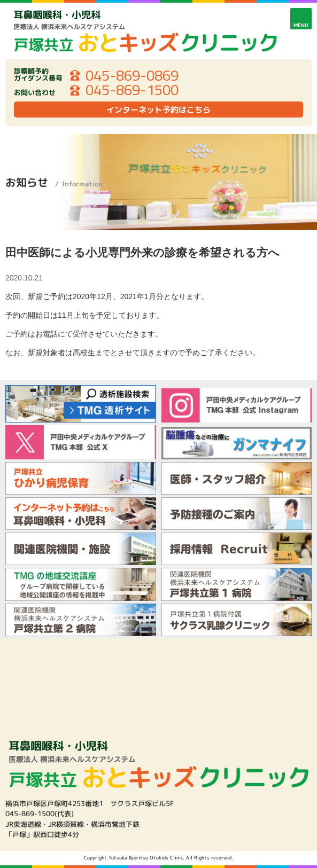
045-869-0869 (132, 76)
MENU (301, 25)
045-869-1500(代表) (40, 814)
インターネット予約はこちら (158, 110)
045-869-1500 (132, 90)
